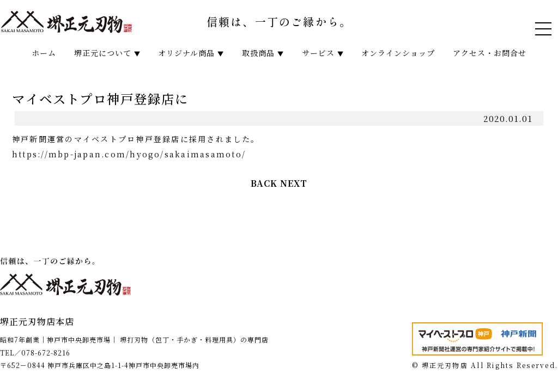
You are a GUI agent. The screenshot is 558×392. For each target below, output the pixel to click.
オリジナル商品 (191, 53)
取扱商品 (263, 53)
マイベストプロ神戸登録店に (100, 99)
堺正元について (107, 53)
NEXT (294, 183)
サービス (323, 53)
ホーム (44, 53)
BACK (264, 183)
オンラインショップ (398, 53)
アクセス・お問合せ (490, 53)
